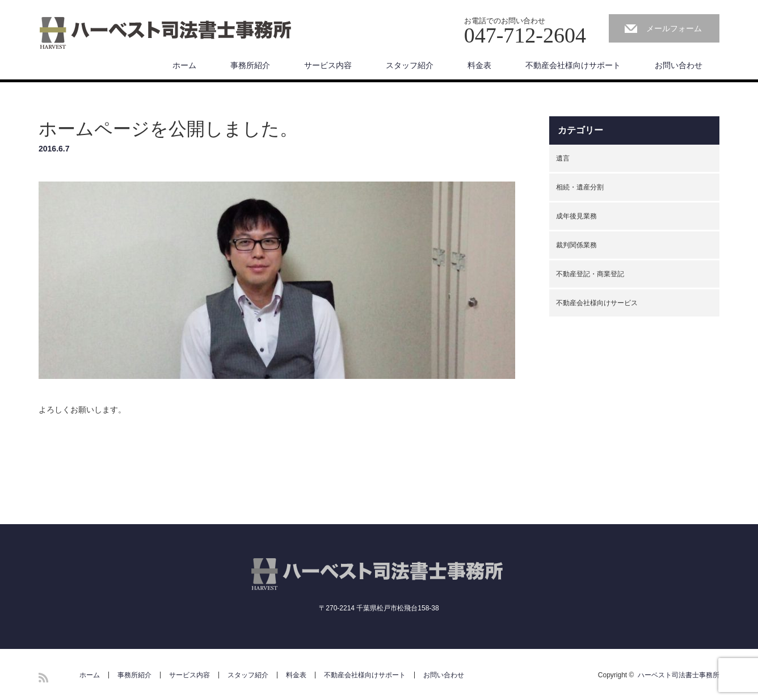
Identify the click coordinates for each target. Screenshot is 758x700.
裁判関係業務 (576, 245)
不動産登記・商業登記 (590, 274)
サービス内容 (328, 65)
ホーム (184, 65)
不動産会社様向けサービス (597, 303)
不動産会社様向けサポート (573, 65)
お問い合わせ (679, 65)
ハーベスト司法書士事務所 (679, 675)
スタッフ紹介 (410, 65)
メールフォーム (674, 28)
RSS (43, 678)
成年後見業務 (576, 216)
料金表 (479, 65)
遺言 (563, 158)
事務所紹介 (250, 65)
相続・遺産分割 (580, 187)
